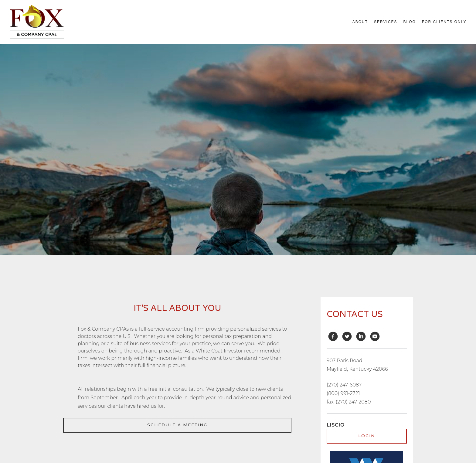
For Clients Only (444, 22)
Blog (410, 22)
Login (367, 436)
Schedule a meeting (177, 425)
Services (386, 22)
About (360, 22)
